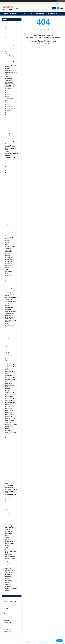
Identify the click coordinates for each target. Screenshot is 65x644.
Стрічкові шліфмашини (10, 53)
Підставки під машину (10, 455)
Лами (6, 232)
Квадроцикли (8, 459)
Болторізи (7, 254)
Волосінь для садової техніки (12, 297)
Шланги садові (8, 178)
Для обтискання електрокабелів (9, 251)
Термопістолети (9, 350)
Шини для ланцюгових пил (11, 557)
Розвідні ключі (8, 266)
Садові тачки (8, 279)
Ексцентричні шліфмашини (11, 118)
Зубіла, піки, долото (10, 529)
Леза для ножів (9, 272)
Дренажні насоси (9, 122)
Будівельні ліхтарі (9, 360)
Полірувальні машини (10, 32)
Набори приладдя (9, 505)
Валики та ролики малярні (11, 451)
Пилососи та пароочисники (11, 362)
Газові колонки (8, 447)
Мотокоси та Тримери (10, 61)
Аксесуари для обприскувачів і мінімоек (12, 295)
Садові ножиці (8, 584)
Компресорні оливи (9, 471)
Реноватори (8, 127)
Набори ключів (8, 222)
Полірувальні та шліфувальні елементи (12, 326)
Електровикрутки (9, 343)
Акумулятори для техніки (11, 301)
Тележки (7, 329)
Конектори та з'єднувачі (10, 379)
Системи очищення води (10, 375)
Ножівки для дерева (10, 216)
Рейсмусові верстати (10, 503)
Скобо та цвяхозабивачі (10, 131)
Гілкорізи (7, 582)
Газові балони (8, 339)
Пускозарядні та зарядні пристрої (11, 149)
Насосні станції (9, 63)
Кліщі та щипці (8, 184)
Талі (6, 436)
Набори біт (8, 240)
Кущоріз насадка (9, 580)
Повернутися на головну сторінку (43, 43)
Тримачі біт (8, 511)
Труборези (8, 210)
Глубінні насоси (9, 89)
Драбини (7, 152)
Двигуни (7, 165)
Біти (6, 549)
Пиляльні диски (9, 563)
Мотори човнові (9, 404)
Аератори (7, 352)
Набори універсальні (10, 190)
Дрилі (7, 51)
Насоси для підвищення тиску (12, 109)
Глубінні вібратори (9, 487)
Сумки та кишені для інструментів (10, 238)
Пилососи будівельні (10, 399)
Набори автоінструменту (11, 356)
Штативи (7, 565)
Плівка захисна (9, 531)
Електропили (8, 68)
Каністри (7, 333)
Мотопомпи (8, 28)
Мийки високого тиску (10, 57)
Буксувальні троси (9, 414)
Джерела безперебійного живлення (11, 158)
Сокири (7, 324)
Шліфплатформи (9, 555)
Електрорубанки (9, 70)
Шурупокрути (8, 44)
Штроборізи (8, 348)
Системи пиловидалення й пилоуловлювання (11, 495)
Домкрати (7, 358)
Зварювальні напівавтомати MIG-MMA (11, 115)
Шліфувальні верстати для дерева (11, 492)
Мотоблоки (8, 24)
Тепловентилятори (9, 120)
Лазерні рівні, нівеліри (10, 141)
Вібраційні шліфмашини (10, 101)
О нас (24, 14)
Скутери (7, 461)
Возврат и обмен (40, 14)
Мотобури (7, 281)
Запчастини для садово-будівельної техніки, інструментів (11, 560)
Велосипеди (8, 135)
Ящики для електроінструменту (9, 125)
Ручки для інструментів (10, 335)
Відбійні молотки (9, 59)
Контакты (31, 14)
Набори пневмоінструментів (11, 425)
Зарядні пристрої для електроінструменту (10, 86)
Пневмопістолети (9, 413)
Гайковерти (8, 111)
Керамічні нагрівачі (9, 93)
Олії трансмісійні (9, 409)
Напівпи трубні (8, 545)
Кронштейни (8, 453)
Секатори (7, 303)
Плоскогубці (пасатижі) (10, 246)
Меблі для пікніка (9, 307)
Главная (6, 14)
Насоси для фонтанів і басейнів (10, 438)
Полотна (7, 242)
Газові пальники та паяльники (12, 154)
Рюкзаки (7, 268)
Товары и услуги (15, 14)
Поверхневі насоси (9, 107)
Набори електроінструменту (11, 402)
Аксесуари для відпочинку (11, 337)
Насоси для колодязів (10, 377)
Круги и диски (8, 509)
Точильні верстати (9, 423)
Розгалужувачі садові (10, 541)
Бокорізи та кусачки (10, 186)
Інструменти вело (9, 381)
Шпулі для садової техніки (11, 515)
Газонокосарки (8, 49)
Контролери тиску (9, 95)
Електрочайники (9, 574)
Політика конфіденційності (43, 642)
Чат (59, 641)
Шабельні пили (8, 113)
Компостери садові (9, 182)
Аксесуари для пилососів (11, 401)
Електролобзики (9, 78)
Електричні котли (9, 389)
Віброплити (8, 176)
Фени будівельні (9, 42)
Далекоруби (8, 143)
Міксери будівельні (9, 55)
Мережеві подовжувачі (10, 180)
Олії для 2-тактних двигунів (11, 364)
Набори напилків (9, 264)
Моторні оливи (8, 469)
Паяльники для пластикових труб (11, 345)
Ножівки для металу (10, 262)
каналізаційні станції (10, 467)
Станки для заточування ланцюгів (10, 433)
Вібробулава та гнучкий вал (11, 489)
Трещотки (7, 224)
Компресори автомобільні (11, 311)
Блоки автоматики (9, 167)
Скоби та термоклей (10, 543)
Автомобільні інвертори (10, 445)
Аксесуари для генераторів (11, 169)
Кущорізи (7, 305)
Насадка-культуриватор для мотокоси (11, 285)
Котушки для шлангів (10, 431)
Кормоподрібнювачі (10, 475)
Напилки (7, 220)
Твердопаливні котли (10, 313)
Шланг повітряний (9, 315)
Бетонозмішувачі (9, 331)
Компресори (8, 156)
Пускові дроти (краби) (10, 419)
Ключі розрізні (8, 513)
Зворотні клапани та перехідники (10, 386)
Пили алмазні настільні (10, 407)
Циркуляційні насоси (10, 137)
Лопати (7, 517)
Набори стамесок (9, 258)
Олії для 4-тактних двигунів (11, 366)
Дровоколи (8, 163)
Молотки (7, 244)
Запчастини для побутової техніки (11, 46)
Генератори (8, 38)
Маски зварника (9, 309)
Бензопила (8, 36)
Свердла (7, 521)
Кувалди (7, 206)
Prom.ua (39, 641)
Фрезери (7, 74)
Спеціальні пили (9, 204)
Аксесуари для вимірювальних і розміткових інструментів (12, 146)
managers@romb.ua (9, 631)
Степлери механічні (9, 260)
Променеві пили (9, 230)
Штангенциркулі (9, 228)
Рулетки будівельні (9, 226)
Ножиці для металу (9, 198)
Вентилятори (8, 507)
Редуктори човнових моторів (11, 588)
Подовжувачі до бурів (10, 290)
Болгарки (7, 40)
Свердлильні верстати (10, 283)
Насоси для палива (9, 465)
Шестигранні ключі (9, 519)
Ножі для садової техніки (11, 292)
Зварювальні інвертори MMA (11, 72)
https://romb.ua (8, 629)
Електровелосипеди (10, 421)
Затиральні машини (9, 485)
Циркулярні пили (9, 30)
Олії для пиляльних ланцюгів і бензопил (12, 369)
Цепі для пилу (8, 539)
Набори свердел (9, 202)
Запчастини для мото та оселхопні (10, 480)
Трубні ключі (8, 208)
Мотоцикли (8, 477)
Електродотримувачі (10, 463)
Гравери (7, 341)
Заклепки (7, 537)
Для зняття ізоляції (9, 248)
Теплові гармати (9, 139)
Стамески (7, 212)
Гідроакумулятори (9, 105)
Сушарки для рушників (10, 133)
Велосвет (7, 391)
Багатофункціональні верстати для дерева (12, 500)
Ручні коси (8, 578)
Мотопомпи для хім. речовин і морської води (12, 173)
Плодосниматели (9, 586)
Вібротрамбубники (9, 576)
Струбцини (8, 196)
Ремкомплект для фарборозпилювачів (10, 527)
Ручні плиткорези (9, 533)
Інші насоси (8, 394)
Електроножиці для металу (11, 129)
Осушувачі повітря (9, 397)
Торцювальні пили (9, 80)
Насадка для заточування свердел (11, 321)
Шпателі (7, 535)
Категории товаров (8, 22)
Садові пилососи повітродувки (9, 276)
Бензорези (8, 590)
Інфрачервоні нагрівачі (10, 91)
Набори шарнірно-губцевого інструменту (11, 235)
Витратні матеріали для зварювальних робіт (10, 318)
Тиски (6, 270)
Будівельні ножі (9, 218)
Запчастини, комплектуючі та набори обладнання (11, 483)
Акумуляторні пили (9, 99)
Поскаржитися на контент (33, 642)
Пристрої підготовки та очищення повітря (10, 568)
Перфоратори (8, 34)
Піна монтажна (8, 473)
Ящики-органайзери (9, 192)
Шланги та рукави (9, 383)
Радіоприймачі (8, 498)
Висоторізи (8, 354)
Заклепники (8, 214)
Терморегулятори (9, 572)
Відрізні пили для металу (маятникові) (11, 66)
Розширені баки (9, 416)
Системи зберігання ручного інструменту (11, 524)
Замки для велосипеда (10, 392)
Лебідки (7, 457)
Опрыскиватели (9, 299)
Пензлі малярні (8, 449)
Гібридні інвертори (9, 426)
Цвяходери (8, 274)
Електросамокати (9, 411)
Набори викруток (9, 188)
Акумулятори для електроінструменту (9, 83)
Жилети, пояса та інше (10, 371)
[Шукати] (54, 8)
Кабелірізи (8, 256)
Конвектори (8, 97)
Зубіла (7, 547)
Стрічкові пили (8, 429)
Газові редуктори (9, 441)
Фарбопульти (8, 76)
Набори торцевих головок (11, 194)
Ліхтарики (7, 373)
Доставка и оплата (52, 14)
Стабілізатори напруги (10, 171)
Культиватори (8, 26)
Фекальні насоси (9, 103)
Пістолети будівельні (10, 200)
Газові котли (8, 443)
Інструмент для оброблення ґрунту (11, 552)
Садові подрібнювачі (10, 161)
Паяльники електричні (10, 570)
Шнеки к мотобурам (9, 288)
